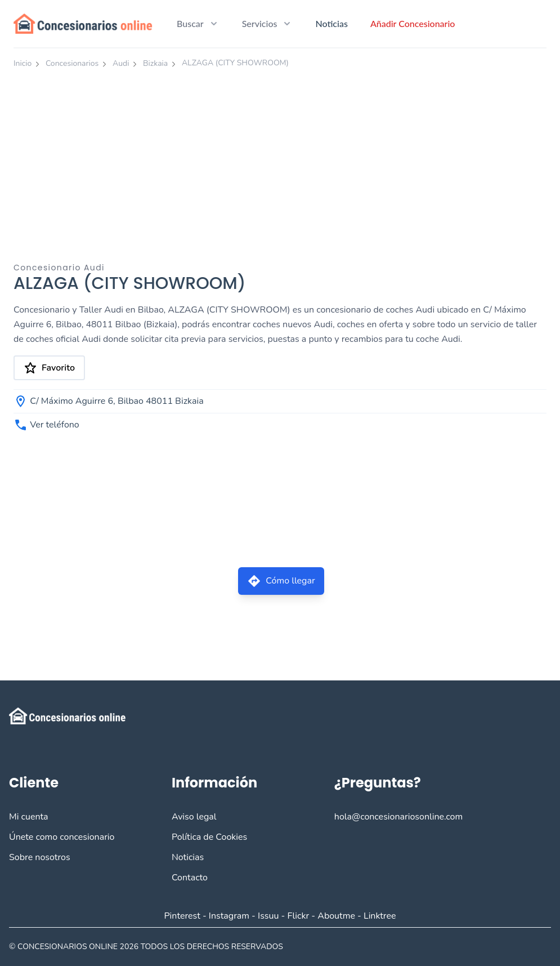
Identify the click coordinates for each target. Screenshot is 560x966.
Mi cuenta (29, 817)
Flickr (299, 916)
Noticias (331, 23)
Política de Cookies (209, 837)
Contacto (190, 878)
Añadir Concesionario (413, 23)
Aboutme (336, 916)
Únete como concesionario (62, 837)
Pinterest (182, 916)
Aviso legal (194, 817)
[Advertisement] (280, 159)
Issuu (268, 916)
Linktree (380, 916)
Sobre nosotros (40, 857)
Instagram (229, 916)
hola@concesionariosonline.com (398, 817)
